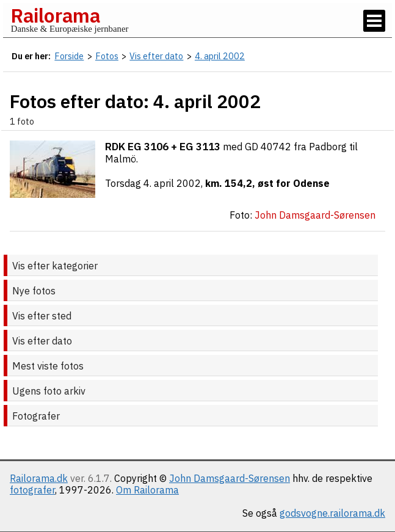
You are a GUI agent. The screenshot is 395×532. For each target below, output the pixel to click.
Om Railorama (147, 490)
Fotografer (36, 416)
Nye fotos (34, 291)
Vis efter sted (42, 316)
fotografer (32, 490)
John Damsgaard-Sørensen (230, 478)
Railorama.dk (39, 478)
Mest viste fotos (48, 366)
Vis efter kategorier (55, 266)
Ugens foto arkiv (49, 391)
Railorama (55, 15)
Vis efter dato (42, 341)
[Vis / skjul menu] (374, 21)
